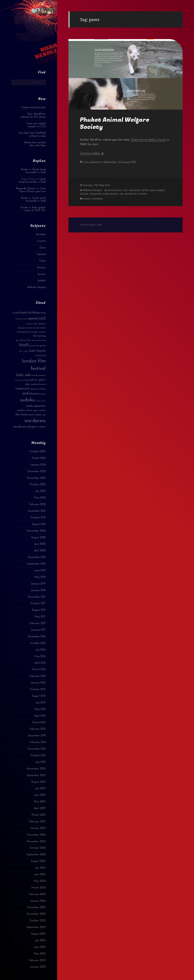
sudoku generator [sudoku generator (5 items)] (36, 406)
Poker (42, 261)
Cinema (41, 241)
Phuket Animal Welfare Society (115, 123)
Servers (42, 274)
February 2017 (38, 623)
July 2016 (41, 650)
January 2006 (38, 901)
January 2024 (38, 465)
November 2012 (37, 749)
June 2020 (40, 544)
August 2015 (39, 696)
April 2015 (40, 716)
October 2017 (38, 603)
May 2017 (40, 617)
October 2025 (38, 452)
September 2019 (36, 564)
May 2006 (40, 881)
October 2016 (38, 643)
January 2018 (38, 590)
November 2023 (36, 478)
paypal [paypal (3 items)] (27, 380)
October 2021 (38, 518)
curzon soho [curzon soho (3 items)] (32, 324)
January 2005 (38, 967)
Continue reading (92, 153)
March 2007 (39, 815)
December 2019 (37, 557)
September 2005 (36, 927)
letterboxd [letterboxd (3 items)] (41, 356)
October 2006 (37, 848)
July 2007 (40, 789)
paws (152, 190)
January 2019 (38, 584)
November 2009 (36, 769)
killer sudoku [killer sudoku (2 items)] (24, 351)
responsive (95, 194)
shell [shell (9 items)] (25, 394)
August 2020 (38, 538)
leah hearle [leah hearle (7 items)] (37, 351)
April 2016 (40, 663)
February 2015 (38, 729)
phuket (84, 194)
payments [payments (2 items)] (19, 380)
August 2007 (38, 782)
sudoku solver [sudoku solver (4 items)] (24, 410)
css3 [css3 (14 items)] (42, 318)
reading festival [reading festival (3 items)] (38, 384)
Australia (41, 234)
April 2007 (40, 808)
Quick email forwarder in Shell (36, 171)
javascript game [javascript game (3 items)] (38, 346)
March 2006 (39, 888)
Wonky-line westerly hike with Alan (35, 144)
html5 (145, 190)
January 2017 (38, 630)
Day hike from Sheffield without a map (32, 134)
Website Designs (36, 287)
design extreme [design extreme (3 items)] (25, 328)
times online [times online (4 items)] (35, 415)
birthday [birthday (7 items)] (34, 313)
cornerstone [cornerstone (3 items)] (21, 319)
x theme (143, 194)
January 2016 (38, 683)
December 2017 (37, 597)
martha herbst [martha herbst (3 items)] (38, 375)
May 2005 (40, 954)
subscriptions (111, 194)
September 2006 (36, 855)
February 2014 (38, 742)
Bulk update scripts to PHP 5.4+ (35, 209)
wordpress (131, 194)
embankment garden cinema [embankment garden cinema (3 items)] (31, 332)
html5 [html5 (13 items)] (24, 345)
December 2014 (37, 736)
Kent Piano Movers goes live (32, 190)
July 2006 (40, 868)
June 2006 (40, 874)
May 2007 (40, 802)
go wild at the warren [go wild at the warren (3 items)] (27, 340)
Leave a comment (93, 199)
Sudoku (41, 281)
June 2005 (40, 947)
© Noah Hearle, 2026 (91, 225)
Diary (43, 248)
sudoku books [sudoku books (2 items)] (41, 401)
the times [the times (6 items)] (22, 415)
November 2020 (36, 531)
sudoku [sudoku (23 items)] (27, 400)
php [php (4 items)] (27, 384)
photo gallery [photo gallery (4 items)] (38, 380)
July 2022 (40, 491)
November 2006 (36, 842)
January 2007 (38, 828)
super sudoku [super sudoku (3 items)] (39, 410)
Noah (24, 170)
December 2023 (37, 471)
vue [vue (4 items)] (44, 415)
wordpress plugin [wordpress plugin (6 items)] (25, 427)
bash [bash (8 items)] (24, 313)
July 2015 (41, 703)
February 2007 (37, 822)
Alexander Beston (26, 189)
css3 (125, 190)
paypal (161, 190)
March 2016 (39, 670)
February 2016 (38, 676)
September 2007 (36, 775)
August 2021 (39, 524)
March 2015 (39, 723)
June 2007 (40, 795)
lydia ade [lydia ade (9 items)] (23, 375)
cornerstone (114, 190)
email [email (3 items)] (36, 328)
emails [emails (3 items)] (43, 328)
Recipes (41, 268)
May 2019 (40, 577)
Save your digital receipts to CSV (36, 125)
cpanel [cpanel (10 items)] (33, 318)
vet (121, 194)
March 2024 (39, 458)
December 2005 (36, 907)
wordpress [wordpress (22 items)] (35, 421)
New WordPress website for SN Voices (33, 115)
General (41, 254)
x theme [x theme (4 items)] (41, 427)
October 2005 (37, 921)
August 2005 (38, 934)
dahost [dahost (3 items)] (42, 324)
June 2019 (40, 571)
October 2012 (38, 756)
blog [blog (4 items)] (43, 313)
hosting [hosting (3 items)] (42, 340)
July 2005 (40, 941)
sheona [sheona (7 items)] (34, 394)
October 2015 (38, 689)
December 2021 (37, 511)
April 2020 (40, 551)
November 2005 (36, 914)
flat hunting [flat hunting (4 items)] (40, 336)
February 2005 (37, 960)
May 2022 (40, 498)
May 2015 (40, 709)
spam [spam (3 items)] (43, 394)
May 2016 (40, 657)
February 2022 (37, 504)
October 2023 (38, 485)
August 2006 (38, 861)
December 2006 (36, 835)
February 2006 (37, 894)
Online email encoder (33, 108)
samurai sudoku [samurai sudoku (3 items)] (38, 389)
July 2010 (41, 762)
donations (134, 190)
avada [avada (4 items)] (16, 313)
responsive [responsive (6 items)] (22, 389)
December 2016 (37, 637)
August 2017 (39, 610)
